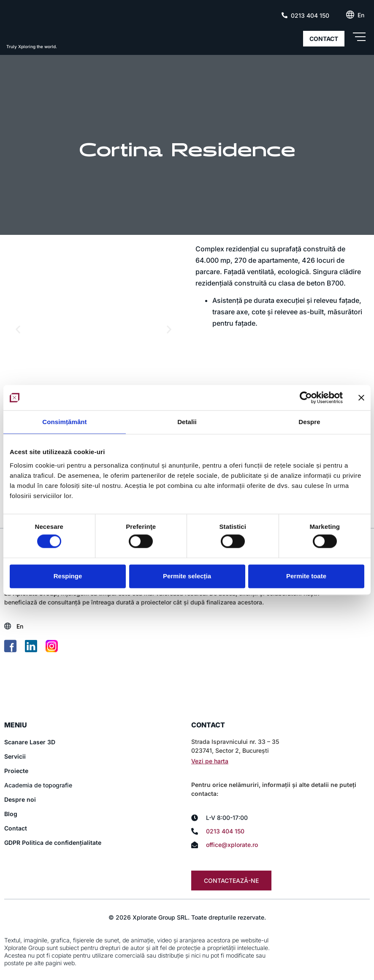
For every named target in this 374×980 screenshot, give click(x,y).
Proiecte (16, 771)
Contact (16, 829)
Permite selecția (187, 576)
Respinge (68, 576)
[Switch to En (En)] (361, 15)
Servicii (15, 757)
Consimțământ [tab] (64, 422)
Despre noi (20, 800)
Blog (11, 814)
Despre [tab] (309, 422)
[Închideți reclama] (361, 397)
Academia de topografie (38, 785)
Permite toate (306, 576)
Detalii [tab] (187, 422)
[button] (18, 329)
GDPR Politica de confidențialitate (53, 843)
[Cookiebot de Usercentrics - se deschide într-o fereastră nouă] (306, 397)
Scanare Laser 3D (30, 742)
